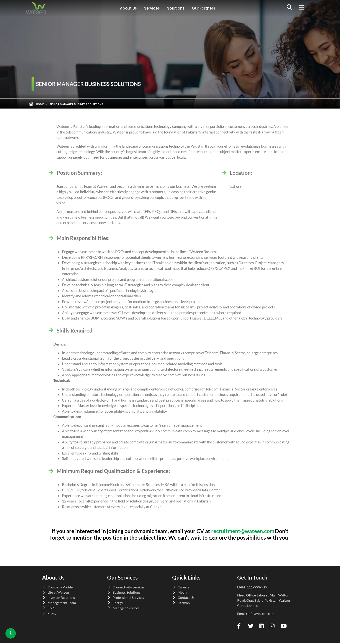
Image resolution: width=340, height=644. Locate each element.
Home (40, 104)
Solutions (176, 8)
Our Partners (204, 8)
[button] (303, 8)
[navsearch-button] (289, 8)
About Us (128, 8)
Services (152, 8)
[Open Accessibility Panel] (11, 633)
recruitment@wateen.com (243, 531)
